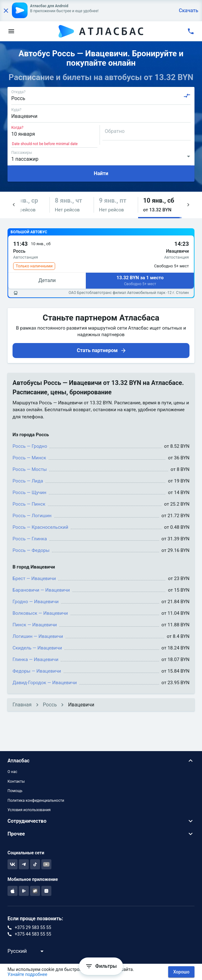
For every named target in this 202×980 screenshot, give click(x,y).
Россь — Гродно (30, 446)
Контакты (16, 781)
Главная (22, 705)
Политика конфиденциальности (36, 801)
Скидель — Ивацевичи (37, 648)
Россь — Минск (29, 458)
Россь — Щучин (29, 493)
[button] (28, 205)
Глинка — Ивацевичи (35, 659)
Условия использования (29, 810)
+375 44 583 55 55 (33, 934)
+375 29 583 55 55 (33, 927)
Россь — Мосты (30, 469)
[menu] (11, 31)
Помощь (15, 791)
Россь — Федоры (31, 550)
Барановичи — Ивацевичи (41, 590)
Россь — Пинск (29, 504)
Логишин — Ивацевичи (38, 636)
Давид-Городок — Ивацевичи (45, 683)
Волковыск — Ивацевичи (40, 613)
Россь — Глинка (30, 539)
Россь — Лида (28, 481)
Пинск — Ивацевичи (35, 625)
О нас (12, 772)
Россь (50, 705)
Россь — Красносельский (40, 527)
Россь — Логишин (32, 516)
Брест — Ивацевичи (34, 578)
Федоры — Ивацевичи (37, 671)
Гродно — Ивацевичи (36, 602)
